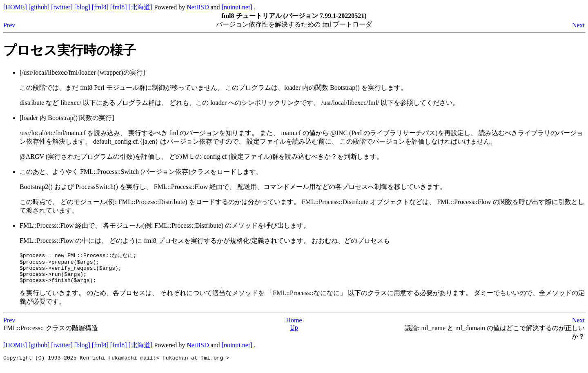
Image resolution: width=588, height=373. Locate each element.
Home (294, 325)
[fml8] (119, 7)
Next (578, 25)
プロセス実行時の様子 (70, 50)
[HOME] (16, 7)
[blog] (83, 7)
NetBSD (198, 7)
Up (294, 333)
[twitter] (62, 7)
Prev (9, 25)
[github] (40, 7)
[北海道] (141, 7)
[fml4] (101, 7)
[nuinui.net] (238, 7)
